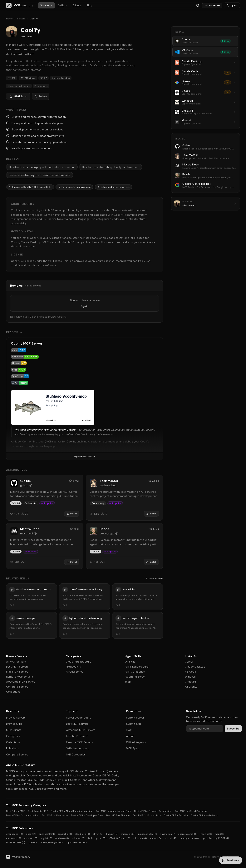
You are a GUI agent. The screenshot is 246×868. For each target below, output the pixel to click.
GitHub (18, 96)
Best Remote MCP (38, 811)
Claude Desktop (195, 667)
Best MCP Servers (17, 667)
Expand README (85, 457)
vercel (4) (171, 838)
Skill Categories (135, 672)
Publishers (12, 748)
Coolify (71, 442)
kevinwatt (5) (31, 838)
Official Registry (136, 742)
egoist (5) (47, 838)
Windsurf (191, 677)
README (14, 332)
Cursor (189, 662)
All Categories (74, 672)
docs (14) (31, 834)
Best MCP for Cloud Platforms (191, 811)
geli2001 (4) (222, 838)
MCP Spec (133, 748)
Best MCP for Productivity (147, 815)
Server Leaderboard (79, 718)
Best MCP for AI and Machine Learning (72, 811)
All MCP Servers (16, 662)
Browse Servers (16, 718)
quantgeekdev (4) (189, 838)
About (130, 736)
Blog (89, 5)
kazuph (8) (112, 834)
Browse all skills (155, 578)
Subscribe (233, 729)
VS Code (190, 672)
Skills (63, 5)
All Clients (191, 687)
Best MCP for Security (176, 815)
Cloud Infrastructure (79, 662)
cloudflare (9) (82, 834)
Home (9, 19)
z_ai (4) (32, 842)
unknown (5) (78, 838)
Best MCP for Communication (22, 815)
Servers (46, 5)
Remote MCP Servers (20, 677)
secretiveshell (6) (188, 834)
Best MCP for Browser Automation (153, 811)
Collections (13, 692)
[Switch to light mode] (198, 5)
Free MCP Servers (17, 672)
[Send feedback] (231, 860)
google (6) (206, 834)
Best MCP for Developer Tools (87, 815)
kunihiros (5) (62, 838)
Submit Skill (133, 724)
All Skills (130, 662)
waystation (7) (167, 834)
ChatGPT (191, 682)
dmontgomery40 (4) (51, 842)
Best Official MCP (16, 811)
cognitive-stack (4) (76, 842)
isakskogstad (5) (97, 838)
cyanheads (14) (15, 834)
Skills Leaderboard (137, 667)
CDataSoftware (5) (120, 838)
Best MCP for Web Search (205, 815)
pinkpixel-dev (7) (147, 834)
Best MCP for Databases (55, 815)
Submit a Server (135, 677)
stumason (27, 36)
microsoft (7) (128, 834)
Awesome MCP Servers (21, 682)
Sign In (232, 5)
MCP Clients (14, 730)
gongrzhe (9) (65, 834)
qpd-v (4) (207, 838)
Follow (41, 96)
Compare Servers (17, 687)
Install (72, 514)
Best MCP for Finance (118, 815)
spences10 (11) (47, 834)
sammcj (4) (156, 838)
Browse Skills (14, 724)
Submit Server (212, 5)
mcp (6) (219, 834)
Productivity (73, 667)
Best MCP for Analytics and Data (113, 811)
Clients (77, 5)
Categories (13, 736)
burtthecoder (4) (16, 842)
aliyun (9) (98, 834)
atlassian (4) (140, 838)
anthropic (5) (13, 838)
